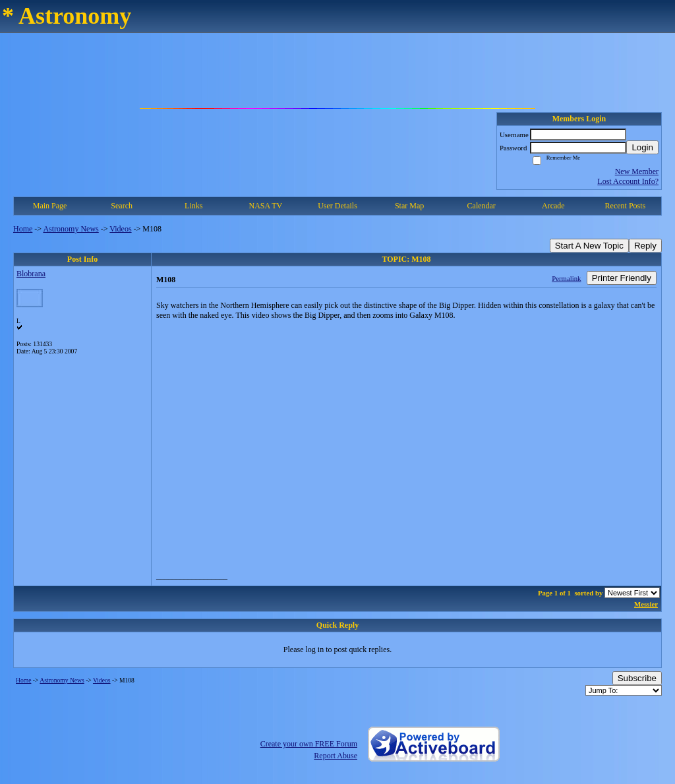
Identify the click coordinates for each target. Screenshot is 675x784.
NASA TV (265, 206)
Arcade (553, 206)
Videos (120, 229)
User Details (337, 206)
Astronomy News (71, 229)
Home (23, 229)
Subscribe (637, 678)
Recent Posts (626, 206)
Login (642, 147)
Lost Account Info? (628, 181)
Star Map (409, 206)
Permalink (566, 278)
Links (193, 206)
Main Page (50, 206)
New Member (637, 171)
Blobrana (31, 274)
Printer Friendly (622, 278)
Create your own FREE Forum (309, 744)
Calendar (482, 206)
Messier (646, 604)
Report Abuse (336, 756)
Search (122, 206)
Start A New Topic (589, 246)
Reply (645, 246)
